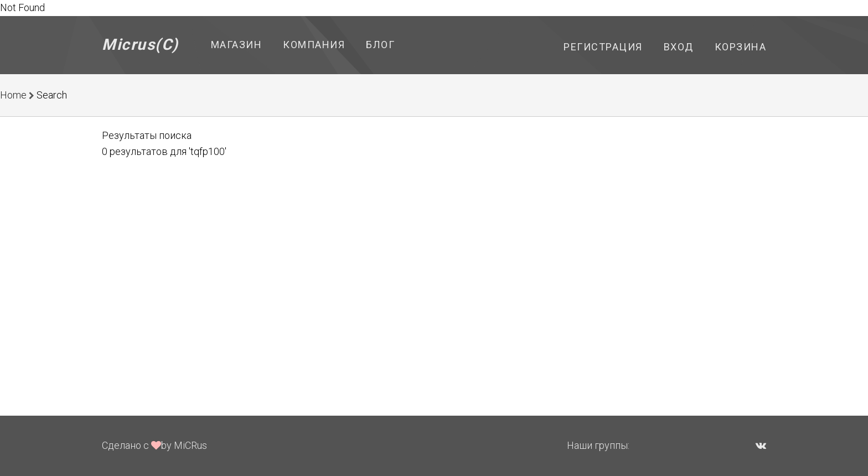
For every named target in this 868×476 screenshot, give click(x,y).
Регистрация (603, 47)
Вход (679, 47)
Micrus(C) (140, 45)
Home (13, 95)
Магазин (237, 45)
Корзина (741, 47)
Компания (314, 45)
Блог (380, 45)
